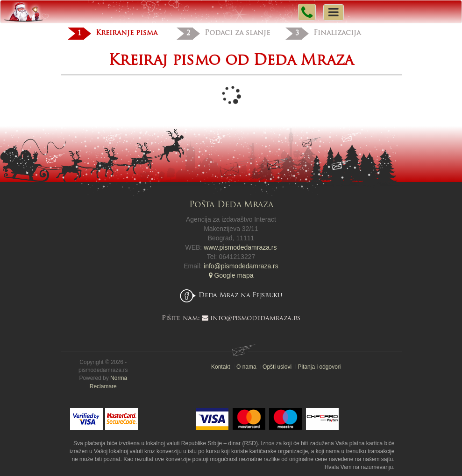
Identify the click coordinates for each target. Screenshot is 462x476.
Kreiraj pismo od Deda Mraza (231, 61)
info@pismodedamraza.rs (241, 266)
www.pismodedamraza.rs (240, 247)
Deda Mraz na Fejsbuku (240, 296)
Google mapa (231, 275)
